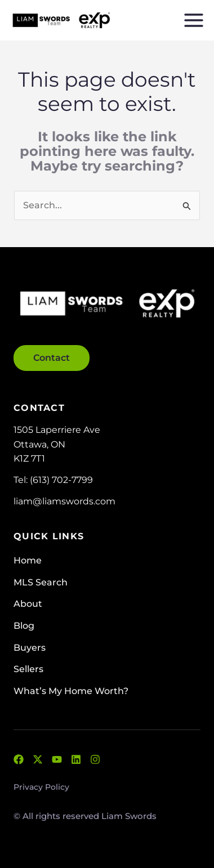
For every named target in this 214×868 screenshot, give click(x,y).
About (28, 604)
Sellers (28, 669)
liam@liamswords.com (64, 501)
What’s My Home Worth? (71, 691)
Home (28, 560)
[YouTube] (57, 759)
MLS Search (41, 582)
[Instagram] (95, 759)
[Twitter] (38, 759)
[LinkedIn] (76, 759)
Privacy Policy (41, 787)
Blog (24, 626)
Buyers (30, 648)
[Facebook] (19, 759)
